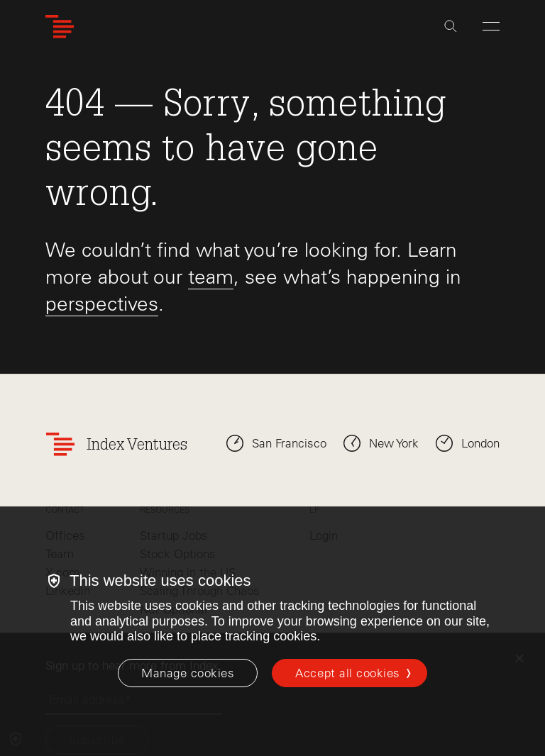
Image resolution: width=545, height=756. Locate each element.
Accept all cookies (347, 673)
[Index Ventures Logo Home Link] (60, 27)
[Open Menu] (491, 26)
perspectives (102, 304)
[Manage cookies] (188, 673)
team (211, 277)
